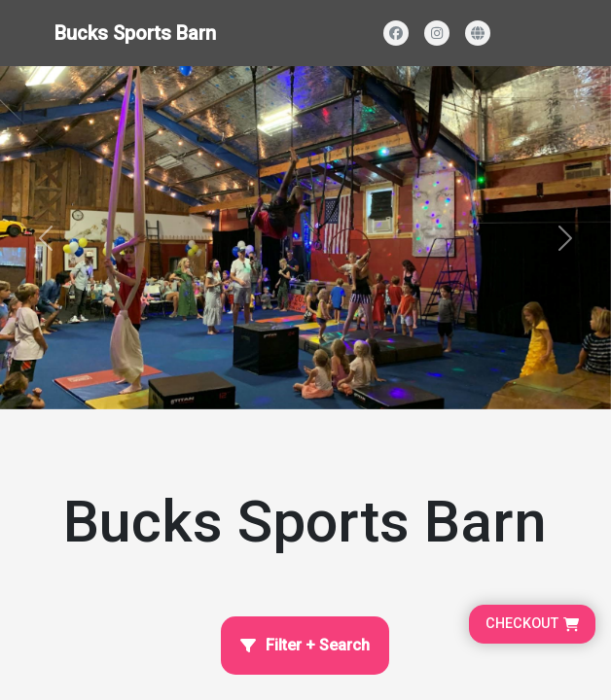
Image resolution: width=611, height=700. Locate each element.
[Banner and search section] (305, 238)
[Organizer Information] (305, 498)
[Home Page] (305, 498)
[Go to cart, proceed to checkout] (532, 624)
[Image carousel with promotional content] (305, 238)
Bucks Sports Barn (135, 33)
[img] (305, 238)
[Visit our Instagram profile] (437, 33)
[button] (46, 238)
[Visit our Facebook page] (396, 33)
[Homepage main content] (305, 205)
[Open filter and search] (305, 646)
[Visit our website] (478, 33)
